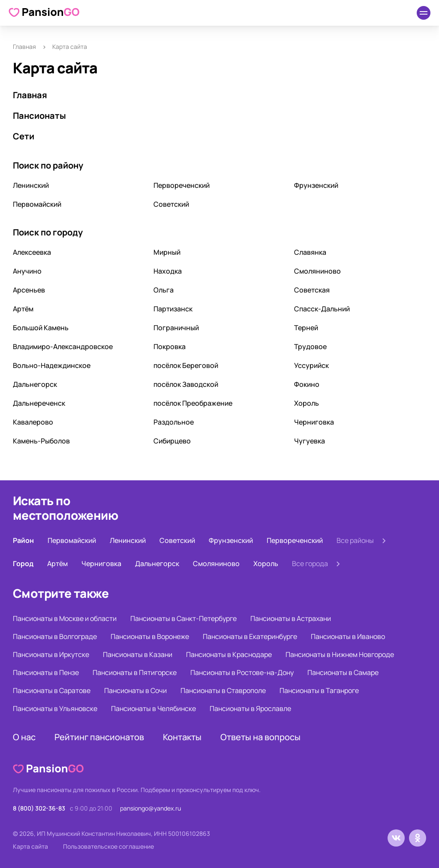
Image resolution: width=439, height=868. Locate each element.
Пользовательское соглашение (108, 846)
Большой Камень (41, 328)
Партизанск (173, 309)
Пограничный (176, 328)
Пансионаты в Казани (138, 654)
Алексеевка (32, 252)
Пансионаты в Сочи (135, 690)
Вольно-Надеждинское (52, 365)
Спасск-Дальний (322, 309)
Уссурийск (311, 365)
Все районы (355, 540)
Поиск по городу (48, 232)
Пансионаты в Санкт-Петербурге (183, 618)
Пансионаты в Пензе (46, 672)
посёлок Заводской (186, 384)
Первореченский (182, 185)
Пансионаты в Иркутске (51, 654)
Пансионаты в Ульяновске (55, 708)
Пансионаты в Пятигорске (135, 672)
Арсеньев (29, 290)
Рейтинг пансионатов (99, 737)
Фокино (307, 384)
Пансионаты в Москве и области (65, 618)
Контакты (182, 737)
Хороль (307, 403)
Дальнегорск (35, 384)
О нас (24, 737)
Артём (23, 309)
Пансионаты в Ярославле (250, 708)
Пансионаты (39, 116)
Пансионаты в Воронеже (150, 636)
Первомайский (37, 204)
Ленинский (31, 185)
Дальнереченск (39, 403)
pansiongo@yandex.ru (150, 808)
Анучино (27, 271)
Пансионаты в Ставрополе (223, 690)
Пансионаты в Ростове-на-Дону (242, 672)
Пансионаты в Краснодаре (229, 654)
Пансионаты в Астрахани (291, 618)
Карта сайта (30, 846)
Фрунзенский (316, 185)
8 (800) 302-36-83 (39, 808)
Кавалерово (33, 422)
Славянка (310, 252)
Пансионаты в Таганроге (319, 690)
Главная (24, 47)
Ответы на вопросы (260, 737)
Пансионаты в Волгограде (55, 636)
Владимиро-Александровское (63, 347)
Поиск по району (48, 165)
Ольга (164, 290)
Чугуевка (310, 441)
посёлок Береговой (186, 365)
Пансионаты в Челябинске (153, 708)
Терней (306, 328)
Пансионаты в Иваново (348, 636)
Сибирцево (172, 441)
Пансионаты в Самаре (343, 672)
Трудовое (310, 347)
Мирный (167, 252)
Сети (24, 136)
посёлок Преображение (193, 403)
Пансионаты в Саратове (52, 690)
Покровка (170, 347)
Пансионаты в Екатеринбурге (250, 636)
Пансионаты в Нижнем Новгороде (340, 654)
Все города (310, 564)
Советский (171, 204)
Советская (312, 290)
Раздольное (174, 422)
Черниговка (314, 422)
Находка (168, 271)
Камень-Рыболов (41, 441)
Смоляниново (317, 271)
